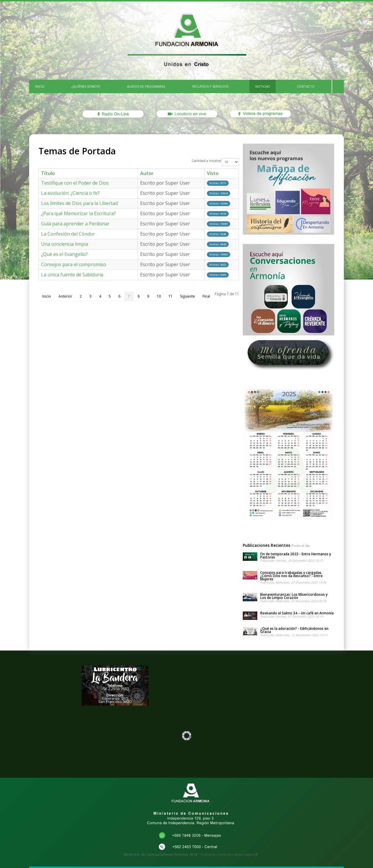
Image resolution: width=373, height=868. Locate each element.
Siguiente (188, 296)
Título (48, 173)
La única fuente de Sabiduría (72, 275)
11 (170, 296)
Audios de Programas (146, 86)
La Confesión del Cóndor (68, 234)
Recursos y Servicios (210, 86)
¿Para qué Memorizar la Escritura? (78, 213)
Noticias (263, 86)
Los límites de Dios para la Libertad (79, 203)
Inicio (47, 296)
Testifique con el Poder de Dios (75, 183)
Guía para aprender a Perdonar (75, 224)
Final (206, 296)
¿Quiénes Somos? (86, 86)
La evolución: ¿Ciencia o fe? (70, 193)
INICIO (40, 86)
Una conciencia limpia (65, 244)
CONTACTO (306, 86)
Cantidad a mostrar (207, 161)
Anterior (65, 296)
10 (159, 296)
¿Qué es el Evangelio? (64, 254)
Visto (213, 173)
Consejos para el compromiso (74, 264)
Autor (147, 173)
